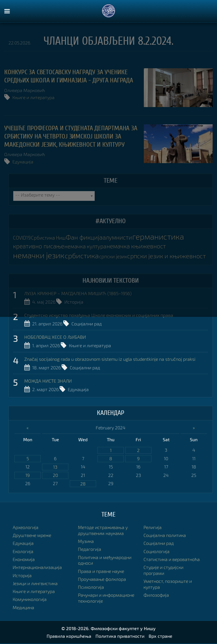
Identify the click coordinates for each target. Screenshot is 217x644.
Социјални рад (87, 324)
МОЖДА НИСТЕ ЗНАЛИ (48, 381)
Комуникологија (30, 600)
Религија (153, 528)
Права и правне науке (101, 572)
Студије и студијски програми (163, 571)
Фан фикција (84, 237)
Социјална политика (165, 536)
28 (83, 484)
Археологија (26, 528)
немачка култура (87, 246)
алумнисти (117, 237)
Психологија (91, 588)
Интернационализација (37, 568)
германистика (158, 237)
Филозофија (156, 596)
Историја (74, 302)
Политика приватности (120, 636)
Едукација (23, 162)
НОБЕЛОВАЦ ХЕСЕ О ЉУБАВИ (55, 337)
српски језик (115, 256)
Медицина (23, 608)
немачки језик (40, 255)
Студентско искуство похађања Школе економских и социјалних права (99, 315)
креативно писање (40, 246)
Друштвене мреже (32, 536)
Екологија (23, 552)
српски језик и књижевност (168, 256)
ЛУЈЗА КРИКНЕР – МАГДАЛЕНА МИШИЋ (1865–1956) (78, 294)
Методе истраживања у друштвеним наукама (103, 531)
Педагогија (90, 550)
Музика (86, 542)
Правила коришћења (69, 636)
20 (55, 476)
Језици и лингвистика (35, 584)
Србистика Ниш (48, 238)
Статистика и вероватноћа (172, 560)
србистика (84, 255)
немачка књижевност (139, 246)
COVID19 (22, 238)
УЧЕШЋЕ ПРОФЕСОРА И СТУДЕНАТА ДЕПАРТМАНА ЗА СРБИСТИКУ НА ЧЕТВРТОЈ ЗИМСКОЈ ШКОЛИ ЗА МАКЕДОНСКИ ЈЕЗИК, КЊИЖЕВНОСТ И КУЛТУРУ (71, 136)
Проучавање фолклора (102, 580)
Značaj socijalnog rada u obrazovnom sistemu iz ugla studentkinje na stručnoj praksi (110, 359)
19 (28, 476)
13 (55, 467)
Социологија (157, 552)
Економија (24, 560)
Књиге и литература (33, 97)
